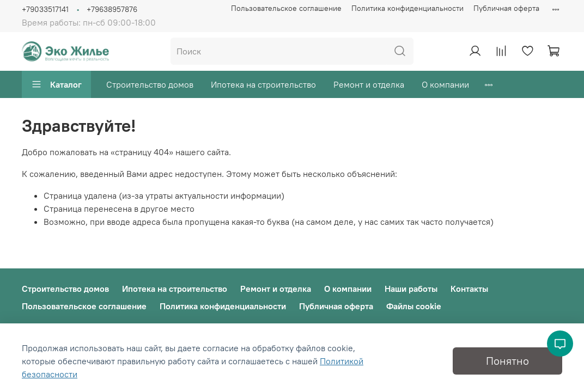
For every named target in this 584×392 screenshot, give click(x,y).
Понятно (507, 361)
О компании (445, 84)
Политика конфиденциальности (407, 8)
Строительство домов (150, 84)
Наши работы (411, 289)
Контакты (469, 289)
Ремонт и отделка (369, 84)
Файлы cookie (414, 306)
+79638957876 (112, 9)
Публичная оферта (506, 8)
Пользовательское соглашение (286, 8)
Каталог (56, 84)
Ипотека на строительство (263, 84)
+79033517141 (45, 9)
